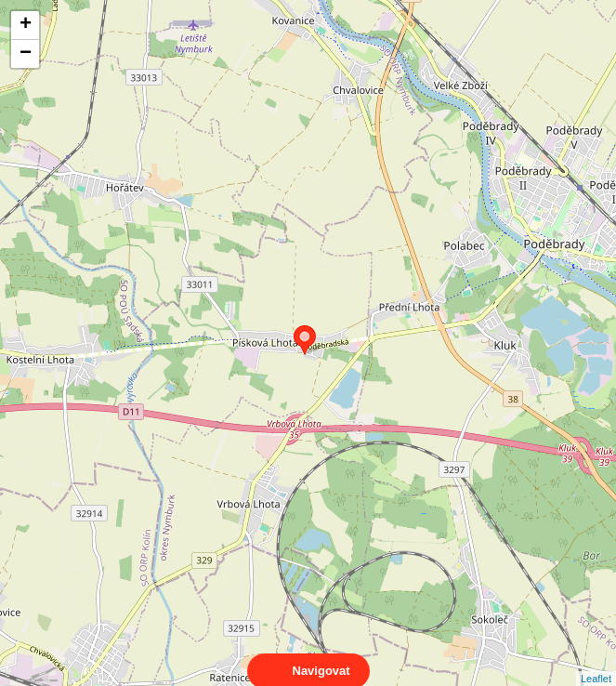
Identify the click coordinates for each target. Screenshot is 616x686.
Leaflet (596, 662)
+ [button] (26, 25)
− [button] (26, 54)
